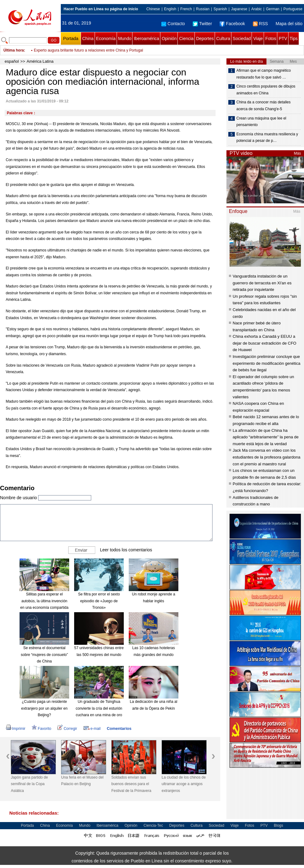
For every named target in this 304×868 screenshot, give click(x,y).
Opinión (169, 38)
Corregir (67, 729)
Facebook (232, 24)
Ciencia (186, 38)
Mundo (125, 38)
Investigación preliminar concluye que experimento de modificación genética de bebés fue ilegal (266, 363)
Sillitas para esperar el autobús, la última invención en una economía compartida (44, 601)
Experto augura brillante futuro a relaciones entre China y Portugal (88, 50)
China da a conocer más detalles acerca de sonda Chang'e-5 (264, 106)
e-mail (92, 729)
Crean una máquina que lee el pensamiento (261, 122)
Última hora (14, 50)
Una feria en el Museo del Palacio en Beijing (82, 781)
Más (297, 153)
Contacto (173, 24)
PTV (283, 38)
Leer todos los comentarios (126, 550)
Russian (203, 9)
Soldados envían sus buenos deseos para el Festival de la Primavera (131, 784)
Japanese (239, 9)
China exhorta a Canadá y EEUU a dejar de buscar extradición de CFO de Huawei (264, 343)
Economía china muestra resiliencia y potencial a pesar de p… (267, 138)
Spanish (220, 9)
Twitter (202, 24)
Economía (106, 38)
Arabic (257, 9)
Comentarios (119, 728)
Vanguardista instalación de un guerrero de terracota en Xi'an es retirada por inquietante (262, 283)
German (273, 9)
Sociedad (242, 38)
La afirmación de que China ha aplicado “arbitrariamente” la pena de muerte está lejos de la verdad (266, 437)
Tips (294, 38)
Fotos (271, 38)
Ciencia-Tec (153, 825)
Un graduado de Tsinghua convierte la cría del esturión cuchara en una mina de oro (99, 708)
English (170, 9)
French (186, 9)
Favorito (41, 729)
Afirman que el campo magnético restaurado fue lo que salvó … (264, 74)
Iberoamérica (146, 38)
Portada (71, 38)
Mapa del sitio (289, 24)
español (12, 61)
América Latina (40, 61)
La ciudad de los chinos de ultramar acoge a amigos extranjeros (184, 784)
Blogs (279, 825)
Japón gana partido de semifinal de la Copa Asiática (29, 784)
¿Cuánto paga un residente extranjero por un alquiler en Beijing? (44, 708)
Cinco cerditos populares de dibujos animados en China (266, 90)
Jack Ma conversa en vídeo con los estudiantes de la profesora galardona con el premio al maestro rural (266, 457)
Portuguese (293, 9)
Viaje (258, 38)
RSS (260, 24)
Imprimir (16, 729)
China (88, 38)
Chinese (153, 9)
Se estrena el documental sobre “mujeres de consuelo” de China (44, 655)
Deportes (205, 38)
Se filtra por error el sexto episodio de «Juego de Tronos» (99, 601)
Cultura (223, 38)
